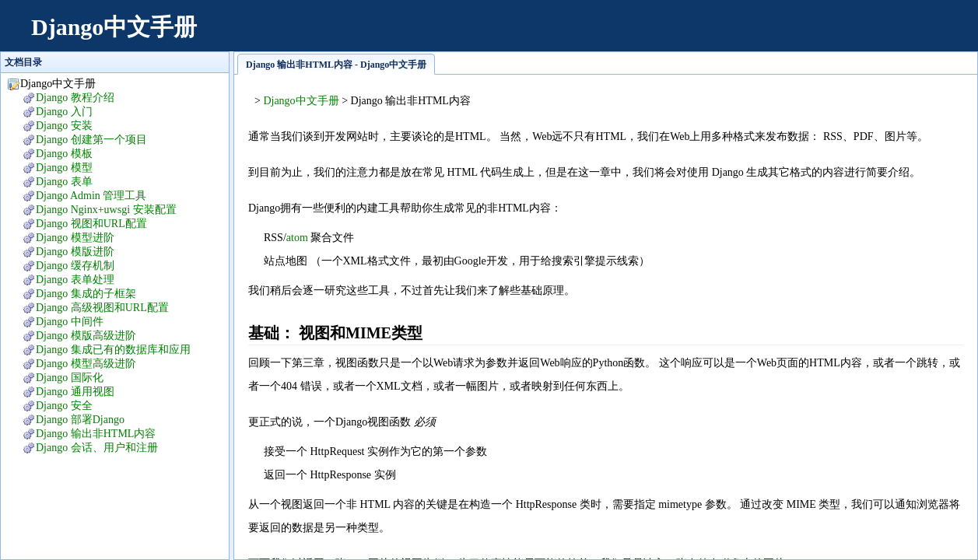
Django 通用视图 (75, 392)
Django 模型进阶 (75, 238)
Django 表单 (64, 182)
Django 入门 (64, 112)
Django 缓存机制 (75, 266)
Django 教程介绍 (75, 98)
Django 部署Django (80, 420)
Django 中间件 (70, 322)
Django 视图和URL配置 (91, 224)
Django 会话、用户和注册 (97, 448)
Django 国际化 (70, 378)
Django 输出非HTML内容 (96, 434)
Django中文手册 (114, 27)
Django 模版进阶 (75, 252)
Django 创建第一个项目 (91, 140)
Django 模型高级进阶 (86, 364)
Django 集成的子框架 (86, 294)
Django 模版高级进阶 (86, 336)
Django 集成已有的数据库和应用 (113, 350)
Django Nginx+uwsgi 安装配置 (106, 210)
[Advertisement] (679, 35)
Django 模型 (64, 168)
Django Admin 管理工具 (91, 196)
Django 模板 (64, 154)
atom (297, 238)
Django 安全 (64, 406)
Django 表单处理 (75, 280)
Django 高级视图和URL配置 (102, 308)
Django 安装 (64, 126)
